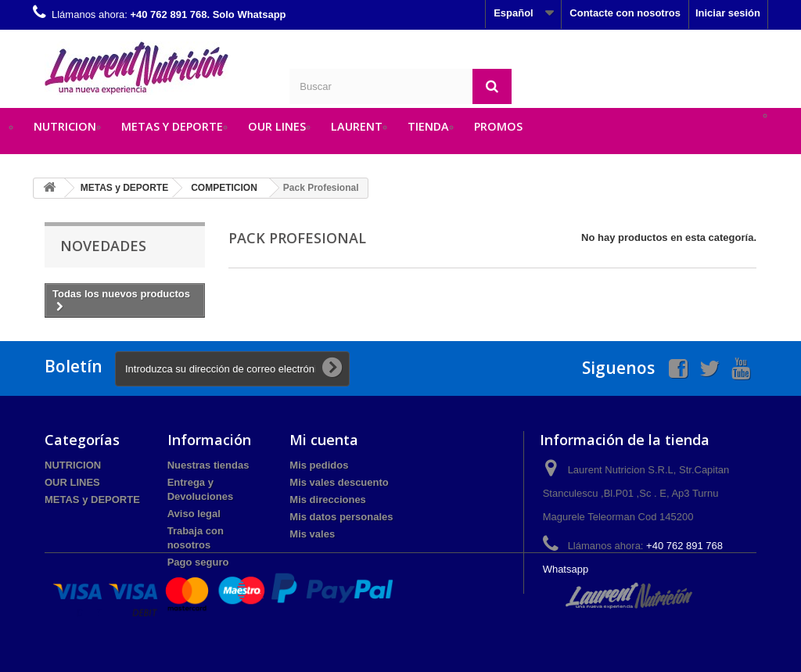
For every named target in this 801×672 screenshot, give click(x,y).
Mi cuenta (324, 440)
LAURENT (357, 126)
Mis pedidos (319, 465)
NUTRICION (65, 126)
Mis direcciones (328, 500)
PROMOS (498, 126)
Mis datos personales (341, 517)
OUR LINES (277, 126)
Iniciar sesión (728, 13)
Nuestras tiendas (208, 465)
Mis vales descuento (339, 482)
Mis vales (312, 534)
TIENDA (428, 126)
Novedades (103, 246)
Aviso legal (194, 514)
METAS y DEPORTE (172, 126)
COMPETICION (224, 188)
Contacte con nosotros (625, 13)
